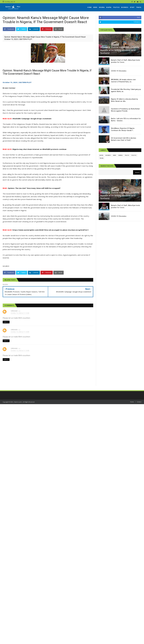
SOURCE (6, 266)
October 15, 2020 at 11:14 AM (20, 332)
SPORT (132, 7)
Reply (6, 322)
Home (132, 402)
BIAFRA (109, 7)
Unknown (14, 311)
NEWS (95, 7)
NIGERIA (102, 7)
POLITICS (116, 7)
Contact (139, 402)
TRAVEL (139, 7)
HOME (89, 7)
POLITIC (127, 155)
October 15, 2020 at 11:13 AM (20, 313)
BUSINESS (125, 7)
